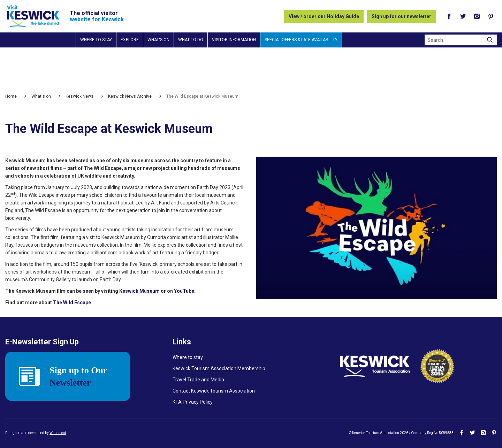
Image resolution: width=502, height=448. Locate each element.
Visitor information (234, 40)
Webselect (58, 433)
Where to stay (96, 40)
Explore (130, 40)
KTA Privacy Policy (193, 402)
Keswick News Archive (130, 96)
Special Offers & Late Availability (301, 40)
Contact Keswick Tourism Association (214, 391)
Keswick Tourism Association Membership (219, 368)
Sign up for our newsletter (401, 16)
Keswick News (79, 96)
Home (11, 96)
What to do (191, 40)
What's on (158, 40)
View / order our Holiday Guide (324, 16)
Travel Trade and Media (198, 380)
